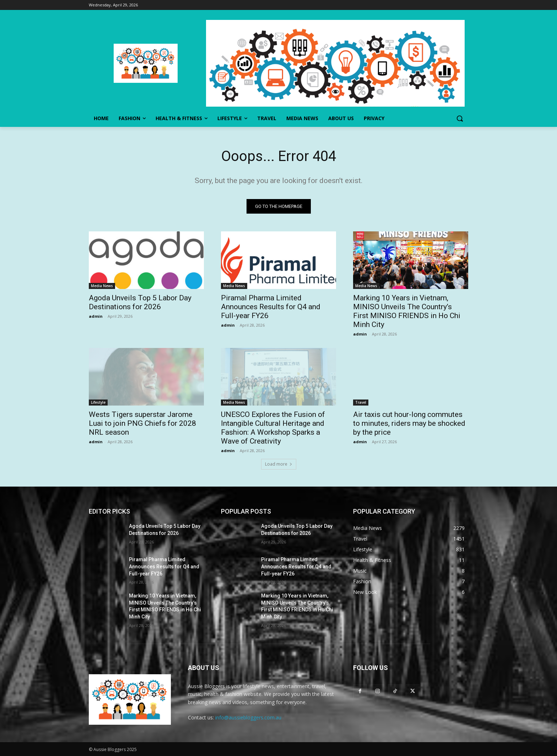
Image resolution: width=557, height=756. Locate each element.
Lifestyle (98, 402)
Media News (102, 286)
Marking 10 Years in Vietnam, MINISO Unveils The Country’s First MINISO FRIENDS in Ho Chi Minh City (407, 311)
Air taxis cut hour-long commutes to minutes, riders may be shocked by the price (409, 423)
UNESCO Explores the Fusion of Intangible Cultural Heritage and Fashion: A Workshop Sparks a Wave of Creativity (273, 428)
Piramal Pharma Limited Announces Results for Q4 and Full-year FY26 (271, 307)
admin (96, 316)
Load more (279, 464)
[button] (460, 118)
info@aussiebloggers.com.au (248, 717)
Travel (361, 402)
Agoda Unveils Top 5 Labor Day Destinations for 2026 (140, 302)
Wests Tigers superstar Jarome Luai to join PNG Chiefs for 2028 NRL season (142, 423)
